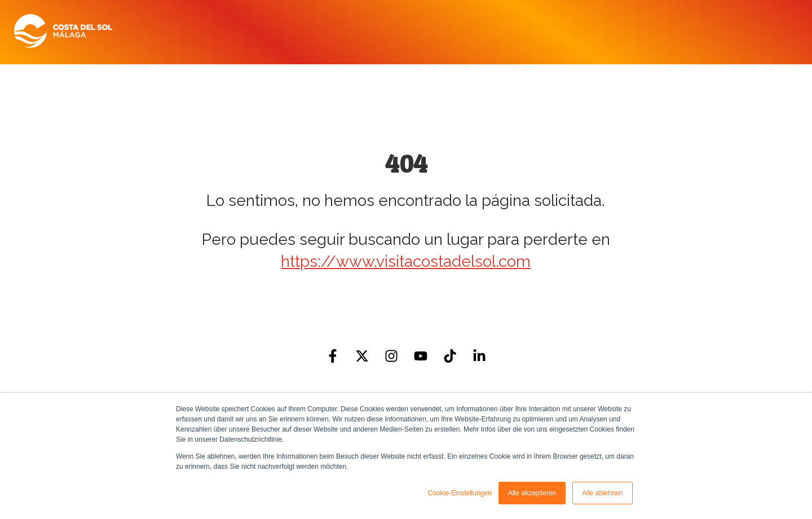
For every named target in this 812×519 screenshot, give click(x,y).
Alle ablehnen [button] (603, 493)
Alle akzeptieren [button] (532, 493)
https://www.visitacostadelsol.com (406, 261)
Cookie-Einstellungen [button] (459, 493)
